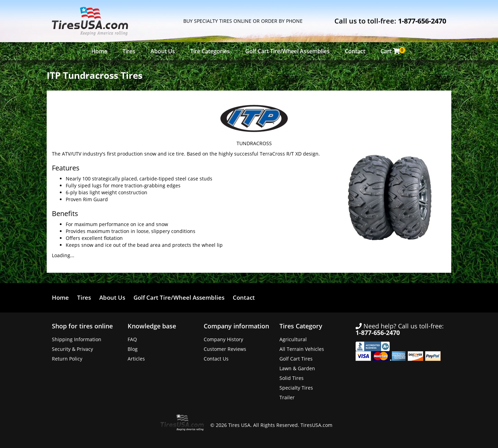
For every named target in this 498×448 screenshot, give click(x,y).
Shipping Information (77, 339)
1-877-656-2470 (422, 21)
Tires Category (301, 326)
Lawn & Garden (297, 368)
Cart (392, 51)
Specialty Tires (296, 388)
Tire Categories (210, 51)
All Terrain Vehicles (302, 349)
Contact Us (216, 359)
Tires (129, 51)
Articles (136, 359)
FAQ (132, 339)
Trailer (287, 397)
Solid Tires (292, 378)
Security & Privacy (72, 349)
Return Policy (67, 359)
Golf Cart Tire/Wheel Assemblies (287, 51)
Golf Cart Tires (296, 359)
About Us (163, 51)
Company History (223, 339)
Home (99, 51)
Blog (133, 349)
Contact (355, 51)
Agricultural (293, 339)
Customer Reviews (225, 349)
